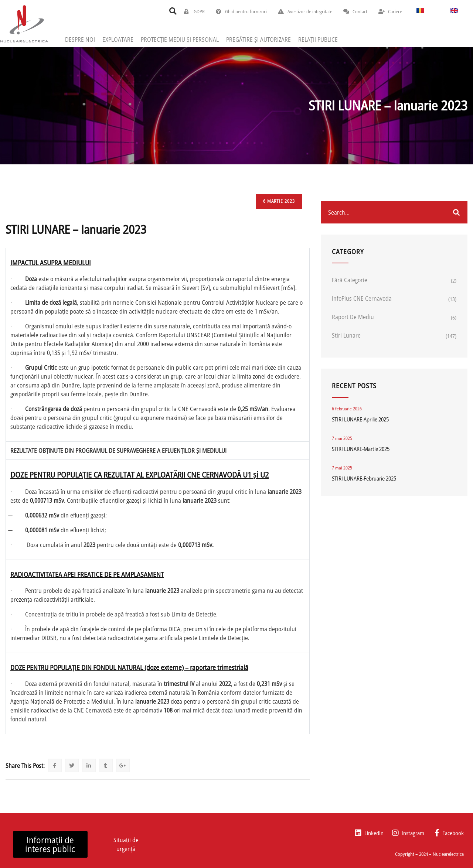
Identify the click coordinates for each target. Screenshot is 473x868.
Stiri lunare (346, 335)
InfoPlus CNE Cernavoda (362, 298)
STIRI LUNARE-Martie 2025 (361, 449)
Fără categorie (350, 280)
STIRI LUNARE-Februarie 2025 (364, 478)
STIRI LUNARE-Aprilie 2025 (360, 419)
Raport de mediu (353, 317)
